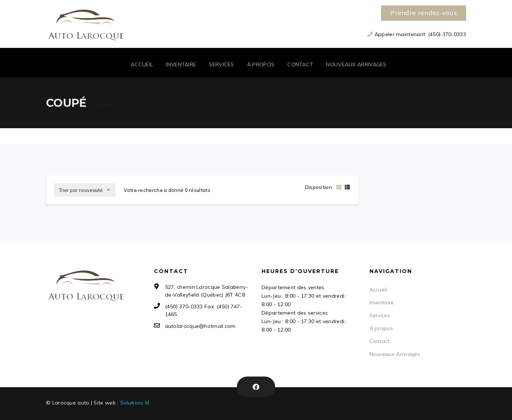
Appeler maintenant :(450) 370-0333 (420, 34)
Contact (300, 64)
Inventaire (181, 64)
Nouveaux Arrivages (356, 64)
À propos (261, 64)
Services (221, 64)
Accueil (142, 64)
